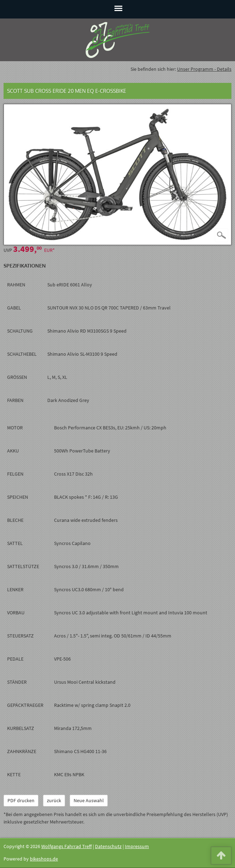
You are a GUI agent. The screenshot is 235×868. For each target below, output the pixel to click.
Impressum (137, 846)
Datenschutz (108, 846)
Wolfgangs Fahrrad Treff (66, 846)
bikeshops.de (44, 859)
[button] (221, 857)
